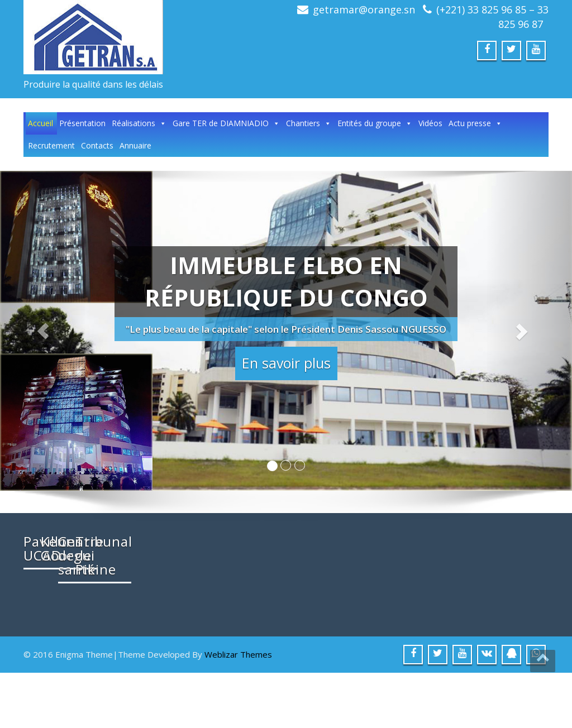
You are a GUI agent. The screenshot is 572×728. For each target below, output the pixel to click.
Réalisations (139, 123)
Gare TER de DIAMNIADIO (226, 123)
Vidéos (430, 123)
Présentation (82, 123)
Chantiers (309, 123)
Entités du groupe (375, 123)
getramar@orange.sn (364, 9)
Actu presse (475, 123)
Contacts (97, 145)
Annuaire (135, 145)
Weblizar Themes (238, 710)
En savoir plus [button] (286, 363)
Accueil (40, 123)
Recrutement (51, 145)
